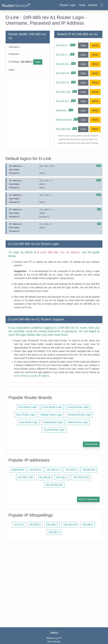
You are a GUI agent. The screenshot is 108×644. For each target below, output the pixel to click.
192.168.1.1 (62, 55)
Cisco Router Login (26, 415)
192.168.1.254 (63, 92)
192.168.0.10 (63, 83)
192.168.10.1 (63, 64)
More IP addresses (88, 499)
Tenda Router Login (53, 422)
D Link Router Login (52, 407)
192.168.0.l (35, 525)
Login (38, 62)
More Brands (91, 444)
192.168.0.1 (62, 45)
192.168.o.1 (52, 525)
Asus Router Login (28, 422)
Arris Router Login (28, 407)
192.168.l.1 (54, 532)
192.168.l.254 (70, 525)
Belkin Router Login (78, 422)
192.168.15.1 (63, 101)
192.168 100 (45, 477)
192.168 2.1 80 (25, 477)
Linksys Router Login (78, 407)
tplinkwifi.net (18, 470)
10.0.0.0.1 (19, 525)
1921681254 (89, 470)
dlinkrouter (61, 110)
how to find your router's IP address (32, 376)
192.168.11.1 (53, 470)
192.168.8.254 (63, 129)
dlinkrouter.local (64, 120)
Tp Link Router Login (54, 430)
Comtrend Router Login (79, 415)
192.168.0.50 (63, 73)
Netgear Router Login (51, 415)
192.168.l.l (88, 525)
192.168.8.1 (35, 470)
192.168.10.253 (81, 477)
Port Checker (54, 642)
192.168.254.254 (54, 485)
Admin (95, 45)
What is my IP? (54, 638)
